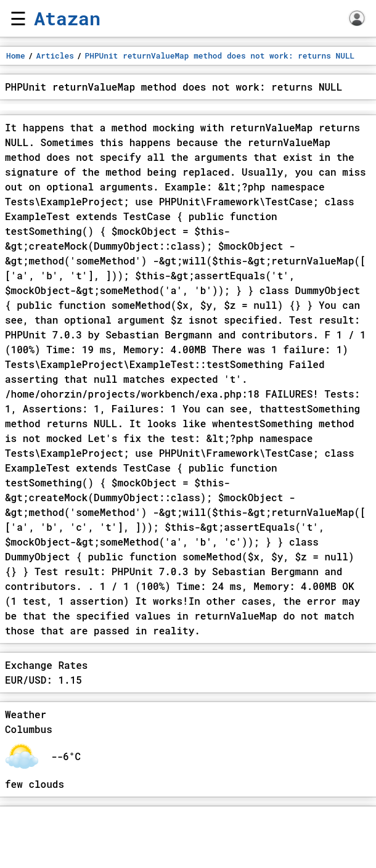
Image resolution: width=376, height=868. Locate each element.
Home (16, 55)
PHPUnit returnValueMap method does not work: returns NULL (220, 55)
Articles (55, 55)
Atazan (67, 18)
